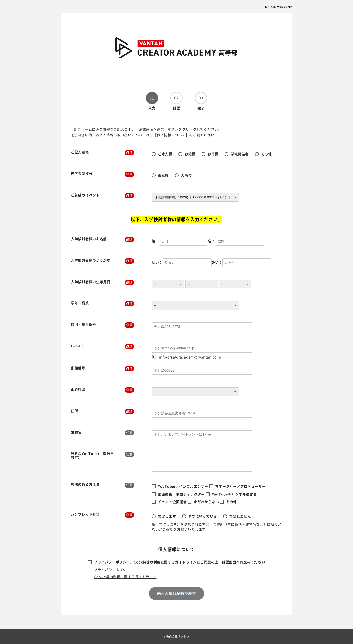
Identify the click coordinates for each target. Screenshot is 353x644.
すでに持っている (203, 516)
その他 (266, 154)
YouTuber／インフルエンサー (183, 486)
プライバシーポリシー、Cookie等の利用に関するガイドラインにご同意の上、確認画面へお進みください (179, 562)
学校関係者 (240, 154)
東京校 (163, 175)
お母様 (213, 154)
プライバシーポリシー (112, 570)
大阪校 (186, 175)
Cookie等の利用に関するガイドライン (125, 577)
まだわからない (206, 502)
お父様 (190, 154)
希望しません (240, 516)
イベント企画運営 (172, 502)
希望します (167, 516)
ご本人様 (165, 154)
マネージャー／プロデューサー (240, 486)
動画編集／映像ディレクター (181, 494)
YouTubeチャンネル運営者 (234, 494)
